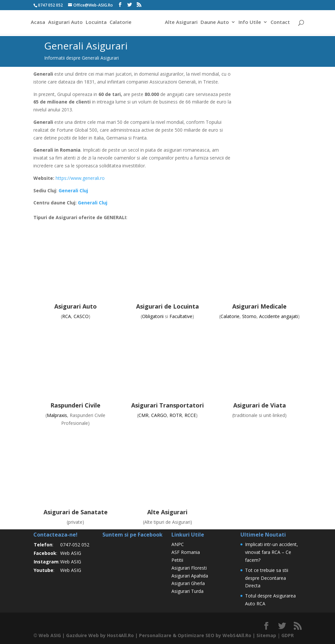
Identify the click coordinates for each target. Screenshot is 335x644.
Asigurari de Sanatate (76, 512)
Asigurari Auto (64, 22)
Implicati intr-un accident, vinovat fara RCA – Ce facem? (272, 552)
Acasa (37, 22)
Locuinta (95, 22)
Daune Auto (216, 22)
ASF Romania (186, 552)
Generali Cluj (73, 190)
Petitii (177, 560)
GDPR (288, 635)
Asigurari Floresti (189, 568)
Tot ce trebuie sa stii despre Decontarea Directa (267, 578)
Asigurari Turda (187, 591)
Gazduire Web (82, 635)
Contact (281, 22)
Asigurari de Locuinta (167, 306)
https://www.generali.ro (80, 178)
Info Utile (251, 22)
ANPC (178, 544)
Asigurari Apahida (190, 576)
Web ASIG (71, 553)
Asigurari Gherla (188, 583)
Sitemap (266, 635)
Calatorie (120, 22)
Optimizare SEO (196, 635)
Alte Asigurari (182, 22)
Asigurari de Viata (260, 405)
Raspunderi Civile (75, 405)
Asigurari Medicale (259, 306)
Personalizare (155, 635)
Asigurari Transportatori (167, 405)
